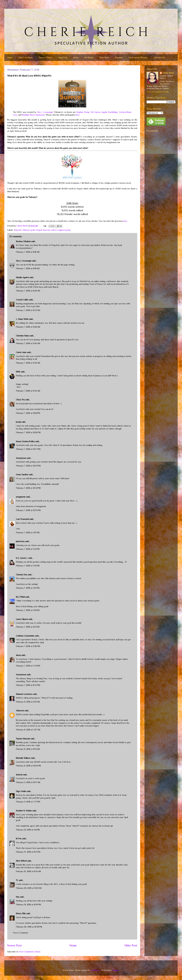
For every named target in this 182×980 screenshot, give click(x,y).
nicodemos (95, 970)
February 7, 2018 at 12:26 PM (28, 432)
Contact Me (159, 57)
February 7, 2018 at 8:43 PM (28, 685)
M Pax (19, 839)
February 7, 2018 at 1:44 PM (28, 588)
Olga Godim (21, 791)
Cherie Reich (168, 73)
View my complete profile (158, 92)
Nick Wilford (21, 861)
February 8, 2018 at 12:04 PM (28, 766)
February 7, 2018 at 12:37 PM (28, 449)
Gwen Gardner (22, 475)
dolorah (19, 775)
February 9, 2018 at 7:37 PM (28, 802)
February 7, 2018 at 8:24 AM (28, 291)
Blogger (115, 970)
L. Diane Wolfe (22, 319)
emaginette (21, 497)
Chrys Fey (20, 400)
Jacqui (18, 422)
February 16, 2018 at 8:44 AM (28, 871)
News (76, 57)
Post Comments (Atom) (30, 952)
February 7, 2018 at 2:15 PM (28, 627)
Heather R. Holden (24, 811)
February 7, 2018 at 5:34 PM (28, 666)
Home (10, 57)
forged (39, 230)
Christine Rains (22, 336)
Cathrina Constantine (25, 636)
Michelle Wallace (23, 758)
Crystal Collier (22, 300)
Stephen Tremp (83, 112)
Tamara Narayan (23, 739)
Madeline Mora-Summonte (33, 115)
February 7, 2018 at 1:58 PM (28, 610)
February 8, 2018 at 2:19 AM (28, 702)
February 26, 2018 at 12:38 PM (29, 927)
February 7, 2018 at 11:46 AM (28, 343)
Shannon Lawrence (24, 694)
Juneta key (20, 541)
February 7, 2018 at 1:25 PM (28, 533)
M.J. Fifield (20, 597)
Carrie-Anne (21, 352)
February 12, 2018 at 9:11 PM (28, 830)
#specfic (18, 230)
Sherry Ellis (21, 913)
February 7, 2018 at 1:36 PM (28, 549)
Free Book (104, 57)
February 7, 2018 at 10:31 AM (28, 310)
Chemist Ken (22, 575)
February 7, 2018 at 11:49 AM (28, 363)
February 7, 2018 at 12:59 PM (28, 510)
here (78, 115)
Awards (119, 57)
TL (17, 880)
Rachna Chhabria (23, 241)
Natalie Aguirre (22, 277)
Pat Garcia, (96, 112)
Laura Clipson (22, 619)
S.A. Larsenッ (22, 558)
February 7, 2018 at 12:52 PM (28, 488)
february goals (29, 230)
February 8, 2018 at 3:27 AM (28, 730)
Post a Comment (20, 933)
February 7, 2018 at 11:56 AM (28, 391)
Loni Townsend (22, 519)
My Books (89, 57)
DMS (18, 372)
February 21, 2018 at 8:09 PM (28, 905)
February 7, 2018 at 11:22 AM (28, 327)
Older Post (131, 945)
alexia (18, 655)
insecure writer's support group (57, 230)
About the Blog (25, 57)
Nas (18, 897)
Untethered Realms (138, 57)
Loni (18, 529)
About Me (63, 57)
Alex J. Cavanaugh (45, 112)
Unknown (20, 711)
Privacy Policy (45, 57)
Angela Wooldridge (109, 112)
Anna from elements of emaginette (31, 506)
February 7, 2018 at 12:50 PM (28, 466)
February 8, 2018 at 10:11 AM (28, 749)
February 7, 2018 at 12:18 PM (28, 413)
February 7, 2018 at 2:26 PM (28, 646)
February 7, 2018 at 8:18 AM (28, 252)
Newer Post (14, 945)
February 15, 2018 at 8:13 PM (28, 852)
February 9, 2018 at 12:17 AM (28, 782)
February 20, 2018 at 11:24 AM (29, 888)
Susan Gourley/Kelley (25, 441)
